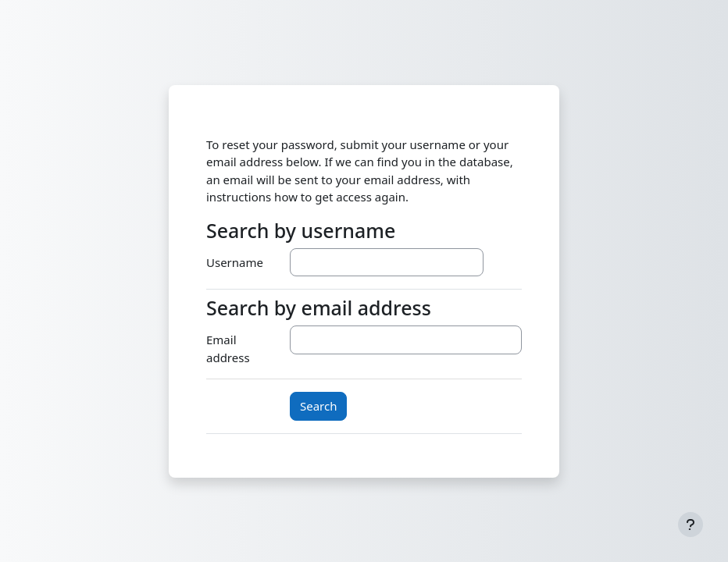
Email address (228, 349)
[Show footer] (691, 525)
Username (235, 262)
